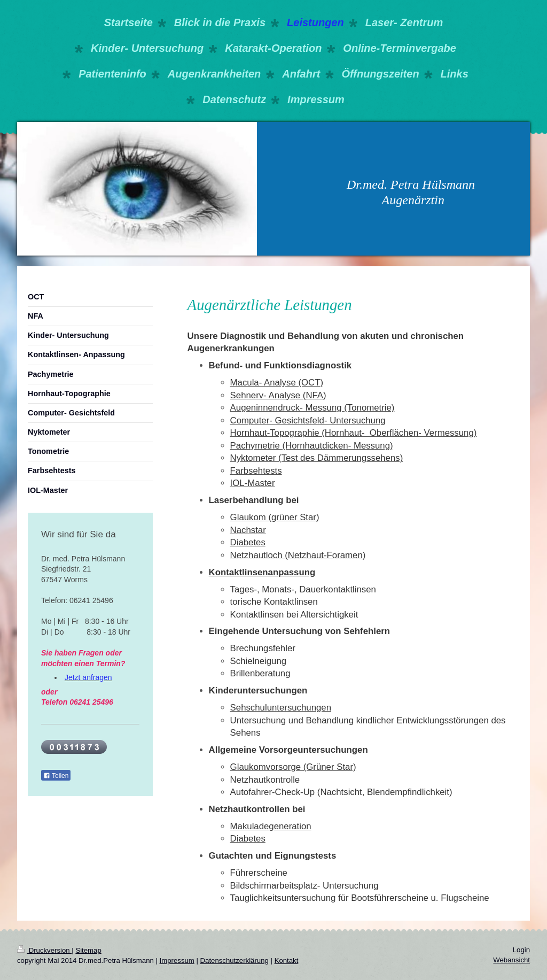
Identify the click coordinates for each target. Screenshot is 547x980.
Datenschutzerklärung (235, 960)
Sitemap (88, 950)
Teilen (56, 776)
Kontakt (287, 960)
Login (521, 950)
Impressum (177, 960)
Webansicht (511, 960)
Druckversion (44, 950)
